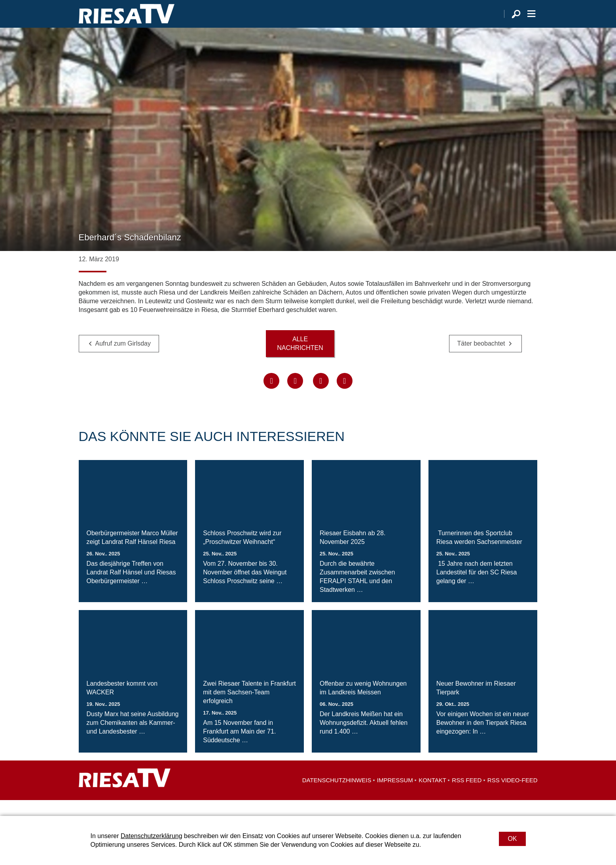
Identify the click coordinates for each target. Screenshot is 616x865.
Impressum (395, 796)
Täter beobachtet (481, 359)
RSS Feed (467, 796)
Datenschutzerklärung (152, 836)
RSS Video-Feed (513, 796)
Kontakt (432, 796)
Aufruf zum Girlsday (123, 359)
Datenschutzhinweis (337, 796)
